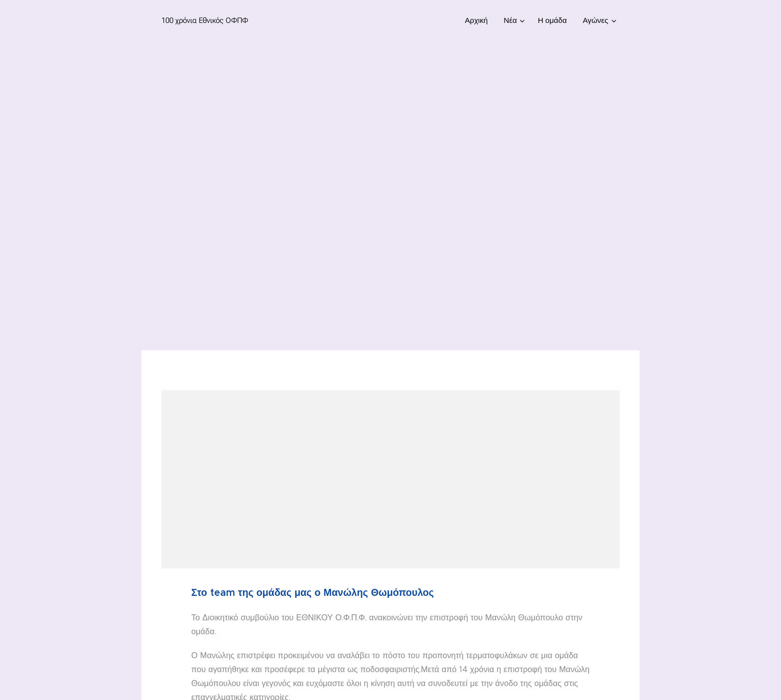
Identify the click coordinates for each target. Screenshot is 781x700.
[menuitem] (479, 20)
